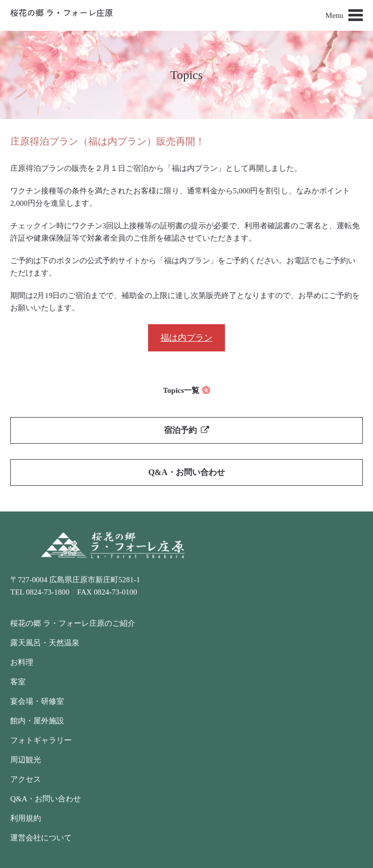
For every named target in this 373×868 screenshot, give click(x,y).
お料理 (22, 662)
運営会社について (41, 838)
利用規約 (26, 818)
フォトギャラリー (41, 740)
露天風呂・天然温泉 (45, 643)
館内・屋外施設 (37, 721)
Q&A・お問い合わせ (186, 472)
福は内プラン (186, 338)
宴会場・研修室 (37, 701)
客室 (18, 682)
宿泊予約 (186, 430)
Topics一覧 (181, 390)
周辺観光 (26, 760)
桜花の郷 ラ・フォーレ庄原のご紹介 (73, 623)
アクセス (26, 779)
